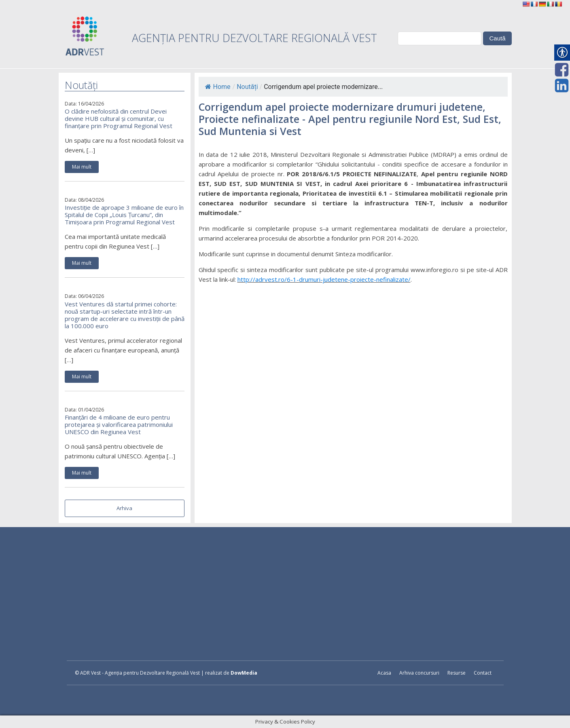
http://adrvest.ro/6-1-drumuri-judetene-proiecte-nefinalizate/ (324, 279)
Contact (483, 673)
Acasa (384, 673)
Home (218, 87)
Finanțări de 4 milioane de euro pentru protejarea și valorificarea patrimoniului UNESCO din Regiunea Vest (119, 424)
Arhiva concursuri (419, 673)
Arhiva (124, 508)
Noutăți (247, 87)
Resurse (457, 673)
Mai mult (82, 167)
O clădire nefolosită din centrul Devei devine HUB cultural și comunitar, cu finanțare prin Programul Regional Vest (119, 118)
